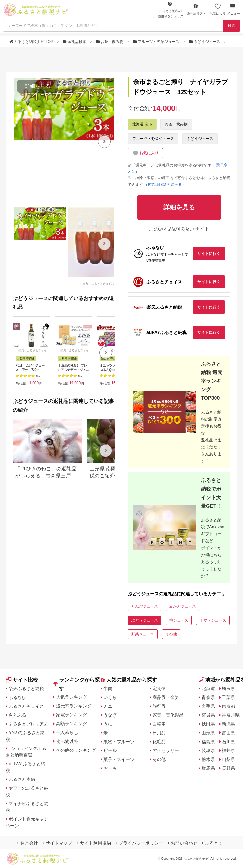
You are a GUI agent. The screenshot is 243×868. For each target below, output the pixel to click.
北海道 (208, 689)
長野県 (228, 768)
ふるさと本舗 (22, 779)
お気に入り (218, 9)
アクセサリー (166, 750)
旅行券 (159, 706)
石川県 (228, 742)
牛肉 (108, 689)
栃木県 (208, 759)
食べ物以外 (67, 741)
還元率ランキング (74, 706)
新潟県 (228, 724)
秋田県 (208, 724)
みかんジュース (183, 606)
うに (108, 724)
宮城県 (208, 715)
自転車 (159, 724)
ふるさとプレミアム (28, 724)
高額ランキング (72, 724)
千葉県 (228, 697)
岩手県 (208, 706)
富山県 (228, 733)
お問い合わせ (183, 843)
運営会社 (28, 843)
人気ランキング (72, 697)
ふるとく (212, 843)
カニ (108, 706)
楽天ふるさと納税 (26, 689)
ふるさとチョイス (26, 706)
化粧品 (159, 742)
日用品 (159, 733)
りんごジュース (145, 606)
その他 (171, 634)
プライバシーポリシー (139, 843)
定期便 (159, 689)
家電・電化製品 (168, 715)
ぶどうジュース (205, 42)
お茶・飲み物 (110, 42)
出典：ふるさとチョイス (98, 284)
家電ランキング (72, 715)
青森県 (208, 697)
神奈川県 (231, 715)
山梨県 (228, 759)
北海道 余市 (142, 124)
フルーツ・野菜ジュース (157, 42)
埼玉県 (228, 689)
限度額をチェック (171, 9)
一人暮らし (67, 732)
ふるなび (17, 697)
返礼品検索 (75, 42)
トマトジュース (213, 620)
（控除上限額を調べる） (165, 185)
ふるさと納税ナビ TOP (32, 42)
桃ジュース (179, 620)
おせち (110, 768)
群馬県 (208, 768)
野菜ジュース (143, 634)
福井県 (228, 750)
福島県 (208, 742)
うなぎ (110, 715)
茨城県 (208, 750)
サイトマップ (57, 843)
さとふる (17, 715)
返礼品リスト (196, 9)
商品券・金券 (166, 697)
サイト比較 (22, 680)
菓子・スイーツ (119, 759)
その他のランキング (76, 750)
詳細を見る (38, 86)
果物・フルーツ (119, 742)
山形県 (208, 733)
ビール (110, 750)
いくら (110, 697)
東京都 (228, 706)
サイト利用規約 (94, 843)
